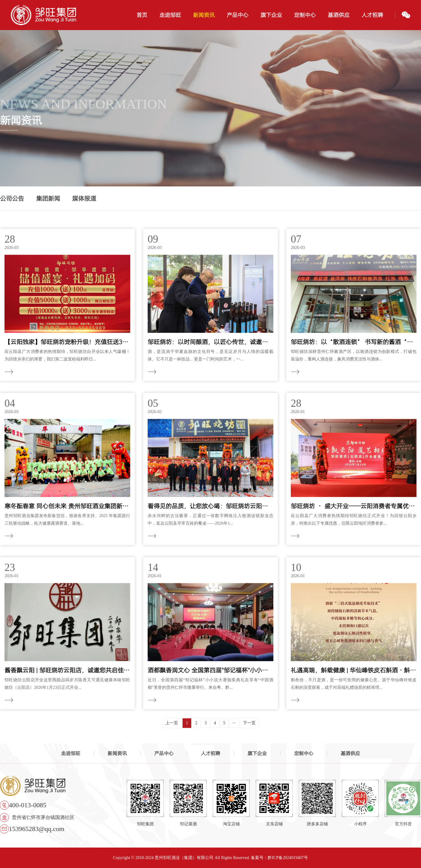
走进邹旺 (71, 755)
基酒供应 (350, 755)
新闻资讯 (117, 755)
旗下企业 (257, 755)
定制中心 (304, 755)
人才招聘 (210, 755)
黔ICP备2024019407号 (288, 859)
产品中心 (164, 755)
